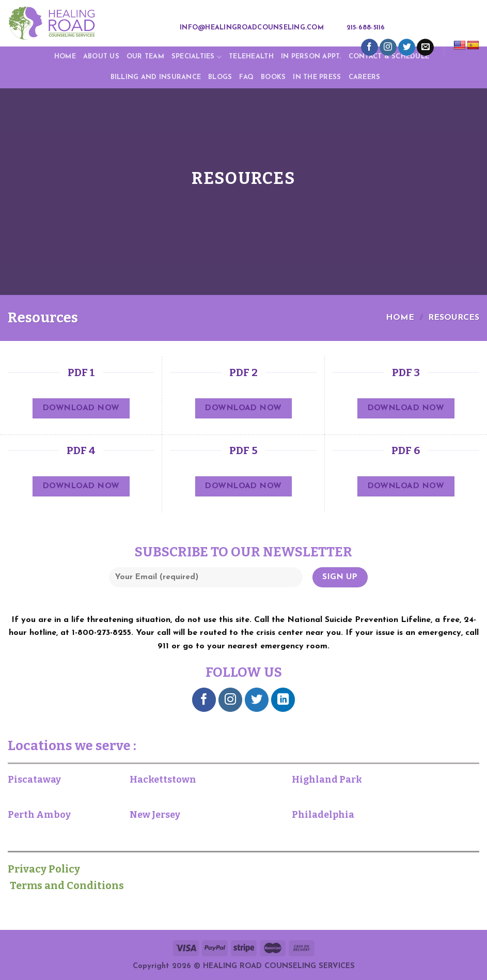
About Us (101, 57)
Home (65, 57)
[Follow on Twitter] (407, 48)
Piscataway (34, 780)
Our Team (145, 57)
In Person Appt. (311, 57)
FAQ (246, 77)
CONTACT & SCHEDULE (389, 57)
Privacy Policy (49, 869)
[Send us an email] (425, 48)
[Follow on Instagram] (388, 48)
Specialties (197, 57)
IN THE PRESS (317, 77)
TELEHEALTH (251, 57)
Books (273, 77)
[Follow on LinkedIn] (283, 700)
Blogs (220, 77)
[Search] (399, 28)
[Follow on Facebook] (370, 48)
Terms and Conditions (66, 885)
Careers (365, 77)
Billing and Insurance (156, 77)
